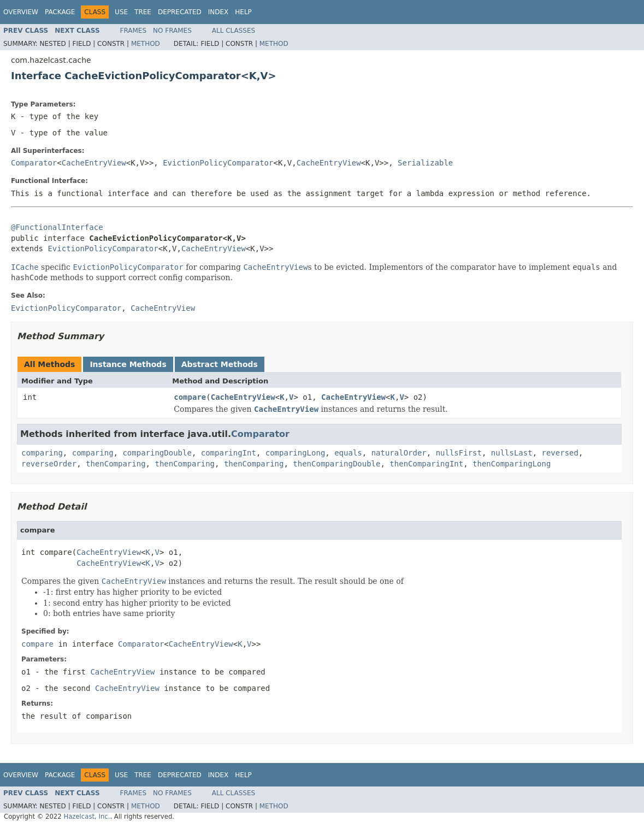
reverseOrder (49, 464)
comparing (42, 453)
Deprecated (180, 12)
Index (218, 12)
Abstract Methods (220, 364)
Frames (134, 31)
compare (190, 397)
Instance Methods (128, 364)
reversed (560, 453)
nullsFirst (459, 453)
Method (146, 44)
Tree (143, 12)
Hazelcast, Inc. (87, 817)
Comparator (34, 163)
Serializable (425, 163)
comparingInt (229, 453)
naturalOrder (399, 453)
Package (60, 12)
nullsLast (512, 453)
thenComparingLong (512, 464)
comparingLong (296, 453)
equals (348, 453)
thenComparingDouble (336, 464)
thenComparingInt (426, 464)
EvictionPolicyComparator (218, 163)
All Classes (234, 31)
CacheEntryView (94, 163)
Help (243, 12)
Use (121, 12)
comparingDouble (157, 453)
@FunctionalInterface (57, 227)
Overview (21, 12)
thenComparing (116, 464)
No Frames (172, 31)
